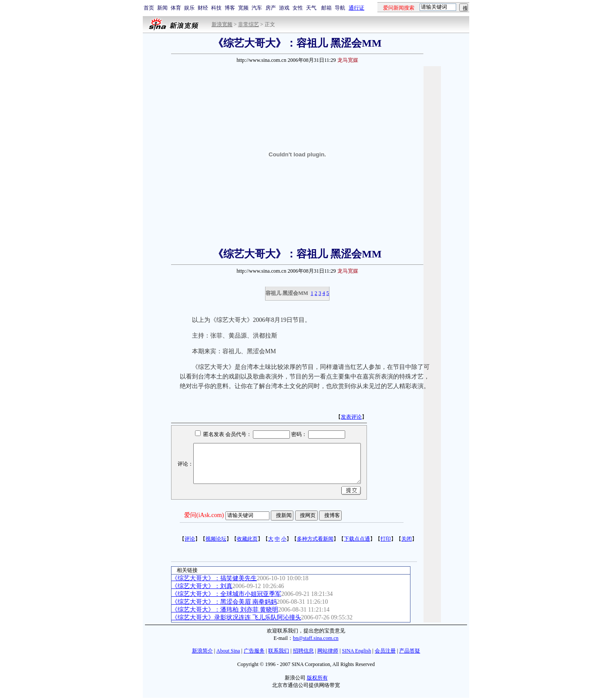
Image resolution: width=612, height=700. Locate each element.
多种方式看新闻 (315, 539)
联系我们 (279, 651)
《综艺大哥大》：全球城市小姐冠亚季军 (226, 594)
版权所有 (317, 678)
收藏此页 (247, 539)
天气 (311, 8)
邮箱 (326, 8)
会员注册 (385, 651)
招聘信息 (303, 651)
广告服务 (254, 651)
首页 (149, 8)
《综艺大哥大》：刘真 (202, 586)
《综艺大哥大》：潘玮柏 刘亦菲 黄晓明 (225, 610)
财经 (203, 8)
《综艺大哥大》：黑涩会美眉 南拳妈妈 (224, 602)
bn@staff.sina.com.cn (316, 638)
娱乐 (189, 8)
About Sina (228, 651)
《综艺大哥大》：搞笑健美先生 (214, 578)
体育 (176, 8)
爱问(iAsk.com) (204, 515)
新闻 (162, 8)
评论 (190, 539)
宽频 (243, 8)
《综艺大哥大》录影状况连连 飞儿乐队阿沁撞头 (236, 617)
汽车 (257, 8)
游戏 (284, 8)
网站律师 (328, 651)
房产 (271, 8)
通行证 (356, 8)
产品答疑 (410, 651)
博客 (230, 8)
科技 (216, 8)
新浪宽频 (222, 24)
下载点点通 (357, 539)
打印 (386, 539)
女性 (298, 8)
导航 (340, 8)
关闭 (407, 539)
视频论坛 (216, 539)
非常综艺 (249, 24)
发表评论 (351, 417)
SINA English (356, 651)
